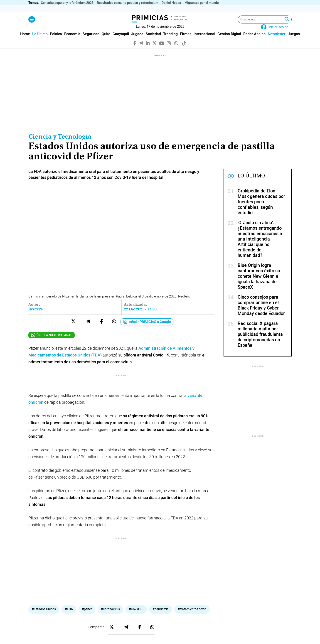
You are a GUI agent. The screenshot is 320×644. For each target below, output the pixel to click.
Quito (106, 41)
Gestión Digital (229, 41)
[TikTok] (184, 50)
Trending (170, 41)
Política (56, 41)
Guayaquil (121, 41)
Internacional (204, 41)
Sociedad (153, 41)
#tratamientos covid (192, 559)
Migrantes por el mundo (202, 3)
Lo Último (40, 41)
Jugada (137, 41)
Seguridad (91, 41)
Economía (72, 41)
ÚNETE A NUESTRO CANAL (52, 342)
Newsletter (277, 41)
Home (25, 41)
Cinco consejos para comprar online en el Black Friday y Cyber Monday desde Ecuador (261, 312)
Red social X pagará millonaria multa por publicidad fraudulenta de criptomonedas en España (260, 341)
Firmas (186, 41)
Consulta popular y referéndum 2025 (67, 3)
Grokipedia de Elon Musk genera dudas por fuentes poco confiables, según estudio (261, 209)
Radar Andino (254, 41)
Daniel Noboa (171, 3)
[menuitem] (25, 41)
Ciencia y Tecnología (60, 144)
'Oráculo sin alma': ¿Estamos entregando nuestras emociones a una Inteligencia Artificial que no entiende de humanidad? (260, 246)
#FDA (69, 559)
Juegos (294, 41)
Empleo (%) (162, 9)
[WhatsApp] (176, 50)
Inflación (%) (59, 9)
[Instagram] (169, 50)
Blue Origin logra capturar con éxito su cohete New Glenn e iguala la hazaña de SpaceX (259, 283)
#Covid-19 (136, 559)
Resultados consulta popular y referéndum (128, 3)
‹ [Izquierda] (284, 8)
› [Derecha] (289, 8)
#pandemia (161, 559)
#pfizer (87, 559)
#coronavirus (110, 559)
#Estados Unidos (44, 559)
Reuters (36, 316)
